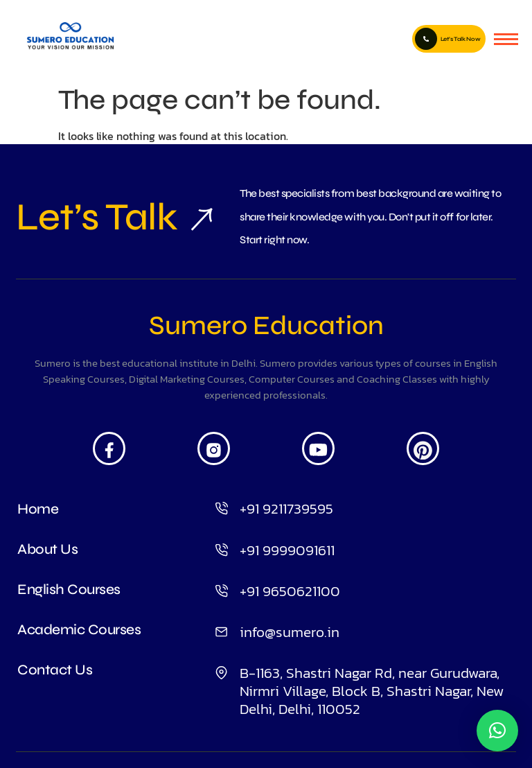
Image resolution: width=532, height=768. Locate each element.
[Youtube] (318, 448)
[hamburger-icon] (506, 39)
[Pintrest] (423, 448)
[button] (497, 731)
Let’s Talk (97, 217)
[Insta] (214, 448)
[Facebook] (109, 448)
